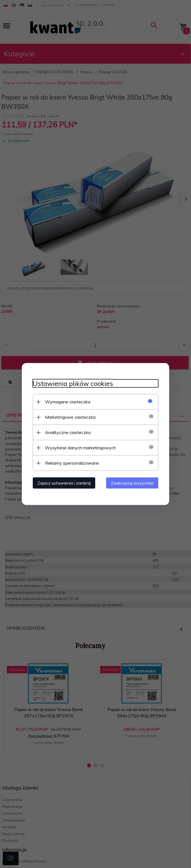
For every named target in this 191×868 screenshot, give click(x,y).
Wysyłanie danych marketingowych (80, 448)
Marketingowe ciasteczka (70, 417)
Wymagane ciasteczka (68, 402)
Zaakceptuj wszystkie (132, 483)
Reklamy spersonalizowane (72, 463)
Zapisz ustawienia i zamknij (64, 483)
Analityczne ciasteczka (68, 432)
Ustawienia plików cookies (73, 384)
